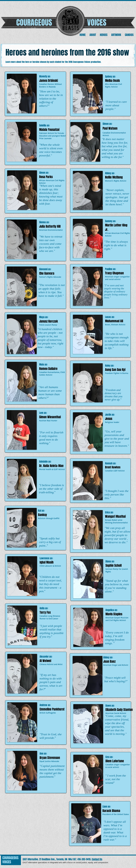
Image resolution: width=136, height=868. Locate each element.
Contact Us (97, 859)
